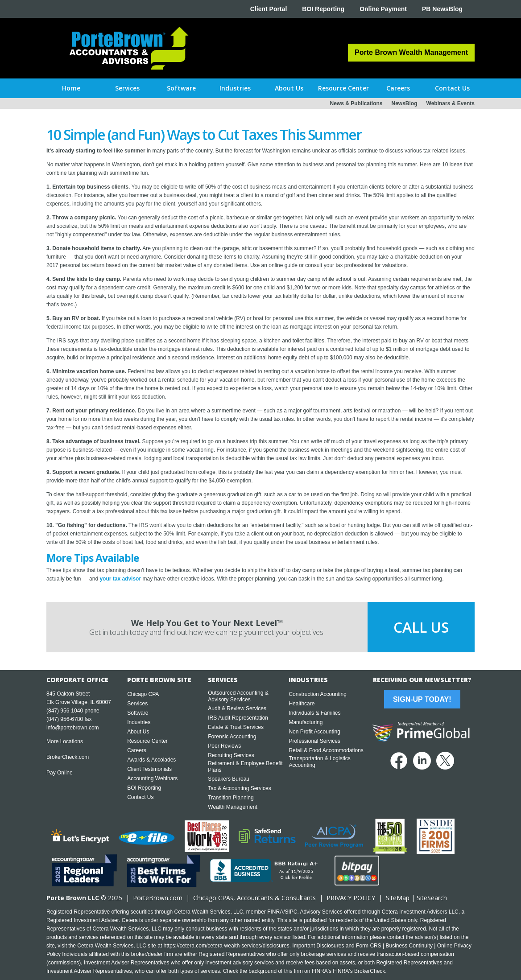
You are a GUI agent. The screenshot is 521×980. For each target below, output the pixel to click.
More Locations (65, 741)
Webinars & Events (451, 103)
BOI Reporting (323, 9)
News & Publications (356, 103)
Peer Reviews (224, 746)
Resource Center (147, 741)
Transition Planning (231, 798)
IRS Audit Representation (238, 718)
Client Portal (269, 9)
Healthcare (302, 704)
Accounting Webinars (152, 778)
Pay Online (60, 773)
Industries (139, 722)
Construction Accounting (317, 694)
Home (71, 88)
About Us (138, 732)
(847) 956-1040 (65, 711)
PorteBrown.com (158, 898)
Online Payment (383, 9)
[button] (127, 88)
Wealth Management (233, 807)
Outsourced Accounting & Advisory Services (238, 696)
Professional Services (314, 741)
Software (138, 713)
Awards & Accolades (151, 760)
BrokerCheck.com (68, 757)
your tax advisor (120, 579)
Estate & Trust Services (236, 727)
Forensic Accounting (232, 737)
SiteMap (398, 898)
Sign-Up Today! (422, 699)
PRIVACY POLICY (351, 898)
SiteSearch (432, 898)
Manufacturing (306, 722)
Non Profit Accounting (314, 732)
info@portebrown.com (73, 728)
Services (137, 704)
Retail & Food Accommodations (326, 750)
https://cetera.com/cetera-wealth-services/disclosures (227, 946)
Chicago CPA (143, 694)
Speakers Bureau (229, 779)
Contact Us (140, 797)
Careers (137, 750)
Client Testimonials (149, 769)
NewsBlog (405, 103)
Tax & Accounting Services (239, 788)
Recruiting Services (231, 755)
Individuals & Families (314, 713)
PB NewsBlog (442, 9)
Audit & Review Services (237, 708)
